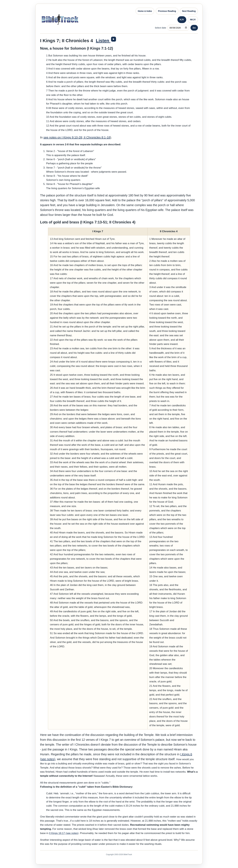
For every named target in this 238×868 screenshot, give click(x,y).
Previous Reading (167, 11)
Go (194, 28)
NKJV (193, 20)
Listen (103, 41)
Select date (161, 28)
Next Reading (189, 11)
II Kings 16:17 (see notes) (64, 833)
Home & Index (145, 11)
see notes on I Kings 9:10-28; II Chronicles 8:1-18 (77, 137)
